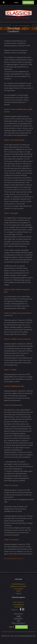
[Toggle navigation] (4, 2)
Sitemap (18, 593)
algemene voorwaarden (18, 586)
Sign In (12, 627)
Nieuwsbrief (19, 607)
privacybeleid (19, 589)
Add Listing (22, 627)
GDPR (18, 591)
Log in (16, 2)
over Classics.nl (18, 602)
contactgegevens (19, 605)
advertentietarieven (19, 584)
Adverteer (28, 2)
